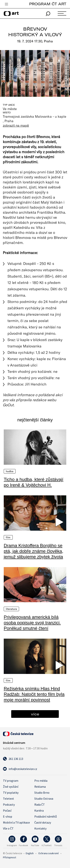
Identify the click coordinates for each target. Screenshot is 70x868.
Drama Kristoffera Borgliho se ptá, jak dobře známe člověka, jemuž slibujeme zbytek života (34, 551)
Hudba (10, 471)
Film (8, 537)
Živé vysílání (11, 787)
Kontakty (40, 828)
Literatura (11, 609)
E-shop (8, 816)
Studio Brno (42, 793)
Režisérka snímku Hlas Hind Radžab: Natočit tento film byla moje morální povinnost (34, 694)
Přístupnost (10, 857)
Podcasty (9, 804)
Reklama (40, 787)
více (35, 714)
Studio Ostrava (44, 799)
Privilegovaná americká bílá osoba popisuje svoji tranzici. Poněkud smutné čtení (32, 623)
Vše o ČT (8, 828)
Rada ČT (40, 804)
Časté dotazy (43, 822)
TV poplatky (11, 793)
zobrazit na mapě (16, 125)
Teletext (8, 799)
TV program (11, 781)
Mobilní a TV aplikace (16, 822)
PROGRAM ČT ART (48, 4)
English (30, 853)
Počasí (7, 810)
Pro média (41, 781)
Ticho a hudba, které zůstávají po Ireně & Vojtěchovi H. (34, 482)
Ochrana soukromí (48, 853)
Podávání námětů (46, 816)
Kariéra (39, 810)
